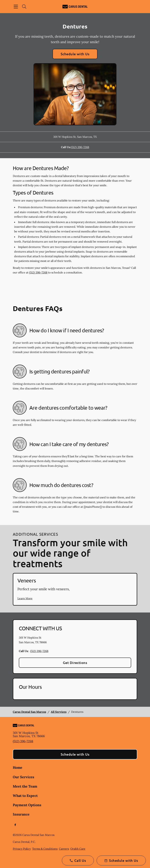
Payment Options (27, 805)
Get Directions (75, 663)
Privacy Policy (22, 849)
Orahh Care (78, 849)
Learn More (25, 598)
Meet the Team (25, 786)
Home (18, 767)
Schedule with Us (75, 54)
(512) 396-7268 (80, 147)
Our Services (24, 777)
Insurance (21, 814)
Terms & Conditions (45, 849)
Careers (64, 849)
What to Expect (25, 796)
